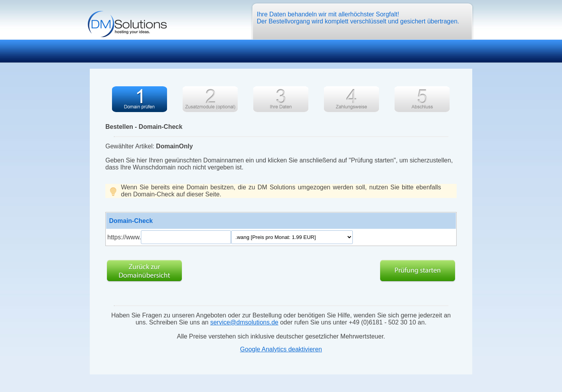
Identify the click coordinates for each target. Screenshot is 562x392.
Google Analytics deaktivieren (281, 349)
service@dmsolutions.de (245, 322)
